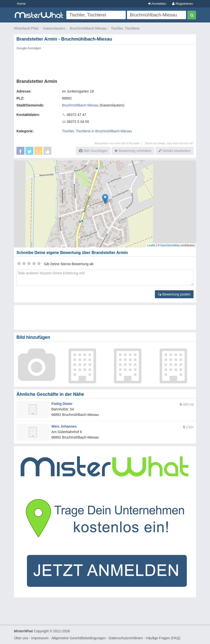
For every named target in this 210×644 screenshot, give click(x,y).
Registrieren (183, 4)
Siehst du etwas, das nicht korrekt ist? (169, 143)
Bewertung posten (174, 294)
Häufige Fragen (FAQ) (163, 638)
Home (21, 4)
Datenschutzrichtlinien (126, 638)
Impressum (40, 638)
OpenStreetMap (170, 245)
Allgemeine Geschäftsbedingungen (78, 638)
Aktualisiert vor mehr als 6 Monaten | (119, 143)
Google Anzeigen (29, 48)
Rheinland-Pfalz (26, 28)
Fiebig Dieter (62, 404)
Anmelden (157, 4)
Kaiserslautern (54, 28)
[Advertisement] (105, 63)
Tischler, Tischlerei (125, 28)
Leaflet (151, 245)
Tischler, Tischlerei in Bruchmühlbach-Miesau (97, 131)
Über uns (21, 638)
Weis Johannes (64, 426)
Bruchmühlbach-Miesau (88, 28)
